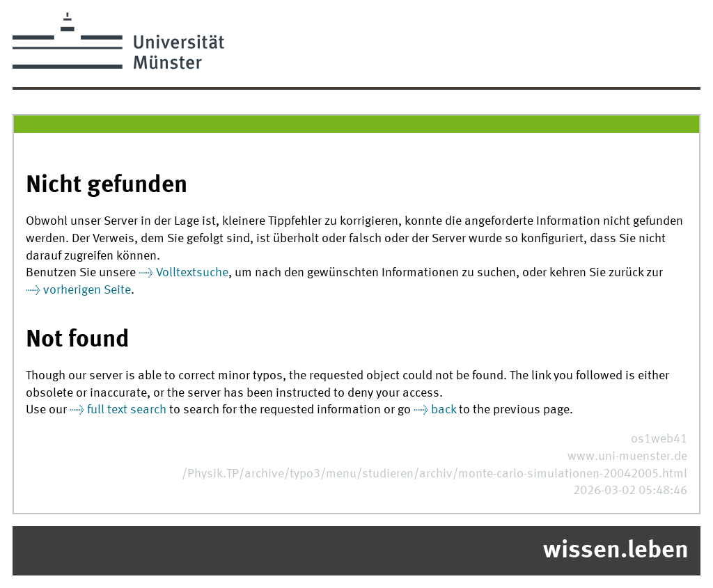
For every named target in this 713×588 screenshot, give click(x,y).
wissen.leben (616, 551)
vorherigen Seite (87, 291)
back (444, 410)
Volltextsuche (192, 273)
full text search (127, 410)
